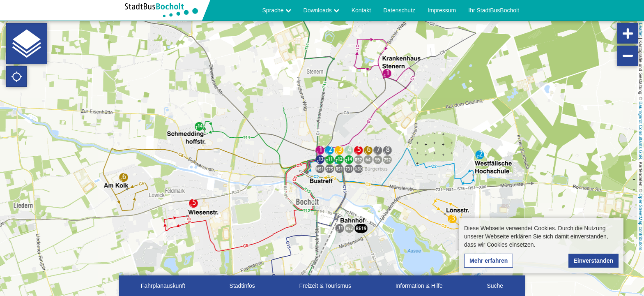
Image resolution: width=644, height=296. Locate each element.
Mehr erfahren (489, 261)
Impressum (442, 10)
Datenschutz (399, 10)
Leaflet (641, 30)
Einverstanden (593, 261)
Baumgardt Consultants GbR (641, 131)
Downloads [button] (321, 10)
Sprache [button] (277, 10)
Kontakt (361, 10)
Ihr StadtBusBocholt (494, 10)
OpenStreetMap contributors (641, 222)
